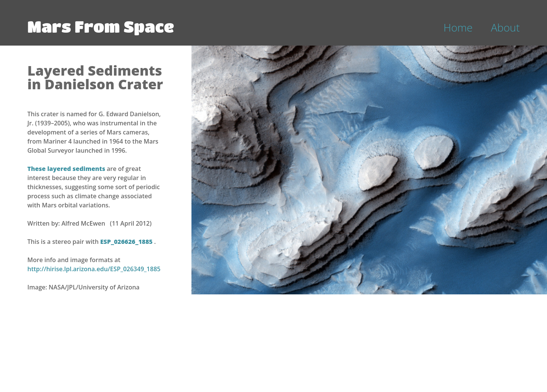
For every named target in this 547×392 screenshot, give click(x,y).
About (505, 27)
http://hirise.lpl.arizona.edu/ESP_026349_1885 (94, 269)
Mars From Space (101, 26)
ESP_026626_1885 (127, 242)
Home (458, 27)
